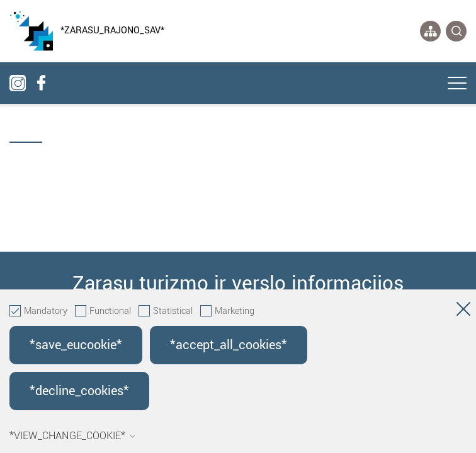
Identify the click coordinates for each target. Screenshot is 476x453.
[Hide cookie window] (463, 311)
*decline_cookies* (79, 391)
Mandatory (38, 311)
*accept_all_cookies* (229, 345)
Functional (103, 311)
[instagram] (18, 83)
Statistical (166, 311)
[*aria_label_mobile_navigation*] (457, 84)
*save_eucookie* (76, 345)
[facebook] (41, 83)
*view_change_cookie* (72, 436)
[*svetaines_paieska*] (456, 31)
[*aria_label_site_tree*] (430, 31)
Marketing (227, 311)
